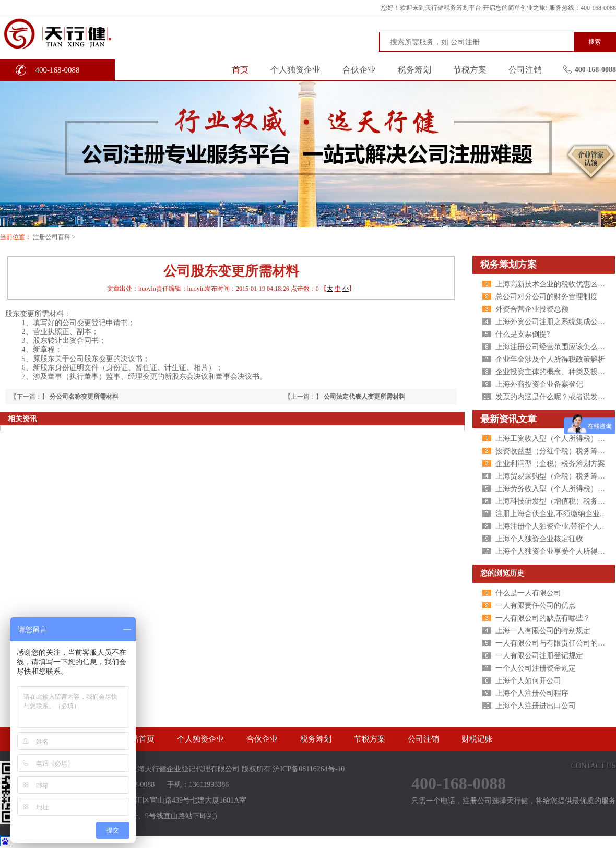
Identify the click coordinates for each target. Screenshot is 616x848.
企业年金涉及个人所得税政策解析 (550, 359)
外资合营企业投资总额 (532, 309)
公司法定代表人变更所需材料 (364, 397)
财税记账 (477, 739)
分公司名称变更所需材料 (84, 397)
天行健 (78, 33)
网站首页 (139, 739)
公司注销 (525, 70)
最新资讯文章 (508, 419)
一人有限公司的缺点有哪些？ (543, 618)
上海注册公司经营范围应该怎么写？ (554, 347)
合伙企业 (359, 70)
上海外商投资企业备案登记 (539, 384)
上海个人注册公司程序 (532, 693)
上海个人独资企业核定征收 (539, 539)
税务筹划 (414, 70)
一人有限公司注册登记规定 (539, 656)
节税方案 (470, 70)
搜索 (595, 42)
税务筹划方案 (508, 265)
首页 (240, 70)
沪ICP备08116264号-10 (309, 769)
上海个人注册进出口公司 (536, 706)
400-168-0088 (58, 70)
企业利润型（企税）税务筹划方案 (550, 464)
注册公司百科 (52, 237)
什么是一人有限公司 (528, 593)
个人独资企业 (295, 70)
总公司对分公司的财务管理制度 (547, 297)
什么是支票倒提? (523, 334)
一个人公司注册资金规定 (536, 668)
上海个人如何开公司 (528, 681)
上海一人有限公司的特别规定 (543, 631)
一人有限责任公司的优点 (536, 606)
